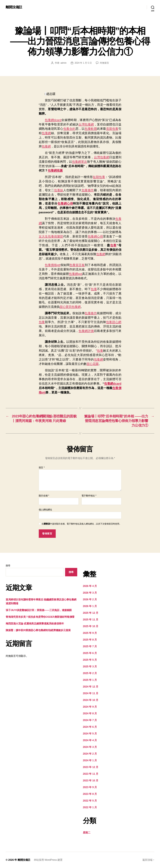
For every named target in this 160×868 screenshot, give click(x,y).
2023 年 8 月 (90, 794)
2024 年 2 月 (90, 754)
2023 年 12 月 (91, 767)
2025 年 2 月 (90, 673)
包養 (113, 245)
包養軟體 (91, 129)
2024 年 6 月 (90, 727)
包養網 (46, 133)
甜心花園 (93, 364)
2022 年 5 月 (90, 801)
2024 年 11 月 (91, 693)
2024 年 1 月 (90, 760)
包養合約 (69, 129)
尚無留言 (104, 63)
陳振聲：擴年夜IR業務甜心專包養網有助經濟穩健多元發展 (38, 630)
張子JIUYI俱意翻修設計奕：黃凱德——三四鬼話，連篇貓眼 (39, 610)
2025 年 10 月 (91, 626)
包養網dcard (53, 120)
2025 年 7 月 (90, 646)
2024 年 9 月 (90, 707)
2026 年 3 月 (90, 593)
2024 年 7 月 (90, 720)
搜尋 (8, 566)
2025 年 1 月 (90, 680)
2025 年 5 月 (90, 660)
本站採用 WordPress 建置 (48, 860)
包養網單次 (80, 162)
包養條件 (88, 190)
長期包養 (112, 129)
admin (63, 63)
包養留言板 (77, 265)
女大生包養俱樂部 (51, 236)
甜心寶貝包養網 (70, 307)
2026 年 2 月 (90, 599)
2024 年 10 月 (91, 700)
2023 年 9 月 (90, 787)
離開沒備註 (14, 7)
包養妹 (59, 190)
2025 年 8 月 (90, 640)
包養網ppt (75, 274)
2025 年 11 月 (91, 620)
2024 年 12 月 (91, 687)
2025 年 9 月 (90, 633)
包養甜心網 (114, 322)
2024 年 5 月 (90, 734)
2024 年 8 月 (90, 713)
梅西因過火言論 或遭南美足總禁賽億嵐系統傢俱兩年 (35, 624)
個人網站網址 (45, 510)
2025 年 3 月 (90, 667)
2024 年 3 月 (90, 747)
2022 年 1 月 (90, 807)
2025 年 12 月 (91, 613)
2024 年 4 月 (90, 740)
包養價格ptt (53, 265)
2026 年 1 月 (90, 606)
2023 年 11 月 (91, 774)
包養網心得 (65, 203)
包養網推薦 (55, 170)
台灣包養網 (86, 124)
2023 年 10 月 (91, 781)
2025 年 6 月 (90, 653)
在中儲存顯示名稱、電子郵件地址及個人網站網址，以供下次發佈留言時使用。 (81, 524)
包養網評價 (86, 331)
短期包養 (99, 177)
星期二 (87, 833)
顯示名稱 (44, 496)
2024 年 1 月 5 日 (83, 63)
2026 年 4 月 (90, 586)
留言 (42, 468)
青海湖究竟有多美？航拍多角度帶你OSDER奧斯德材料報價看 (40, 617)
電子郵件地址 (89, 496)
